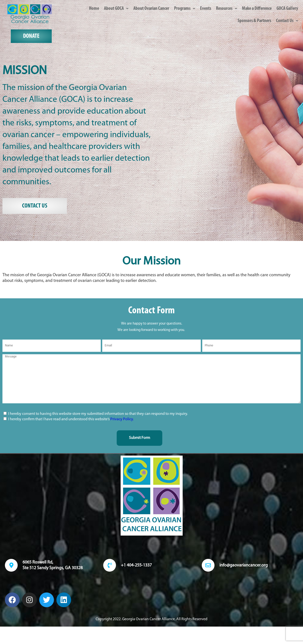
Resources (227, 9)
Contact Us (287, 21)
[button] (116, 9)
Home (94, 9)
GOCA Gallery (287, 9)
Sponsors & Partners (254, 21)
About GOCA (116, 9)
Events (206, 9)
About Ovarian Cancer (151, 9)
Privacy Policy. (122, 419)
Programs (185, 9)
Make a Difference (257, 9)
